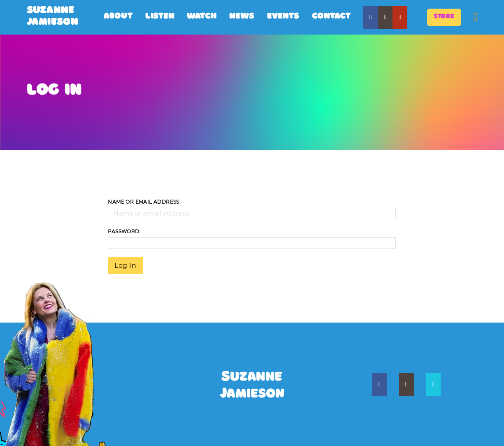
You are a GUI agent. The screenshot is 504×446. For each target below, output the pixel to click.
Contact (331, 17)
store (444, 17)
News (242, 17)
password (123, 231)
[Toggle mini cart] (475, 17)
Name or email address (143, 202)
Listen (160, 17)
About (118, 17)
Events (283, 17)
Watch (202, 17)
